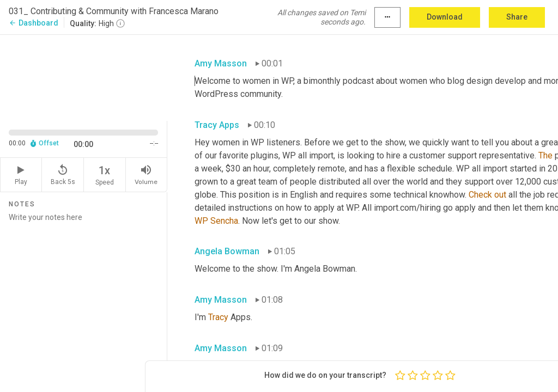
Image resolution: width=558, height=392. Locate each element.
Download (445, 17)
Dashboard (34, 23)
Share (517, 17)
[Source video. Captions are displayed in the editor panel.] (84, 77)
